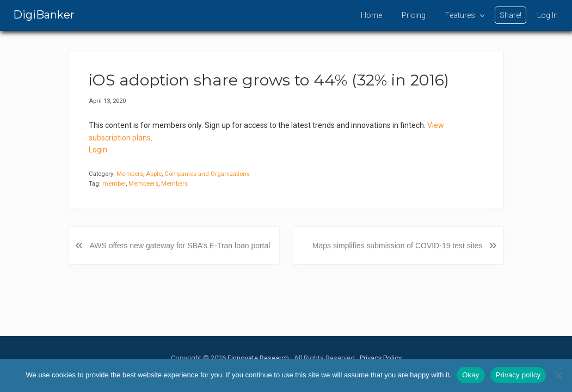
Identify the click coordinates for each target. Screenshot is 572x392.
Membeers (143, 184)
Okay (470, 375)
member (114, 184)
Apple (154, 174)
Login (98, 150)
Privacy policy (518, 375)
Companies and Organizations (207, 174)
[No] (558, 375)
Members (130, 174)
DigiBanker (44, 15)
